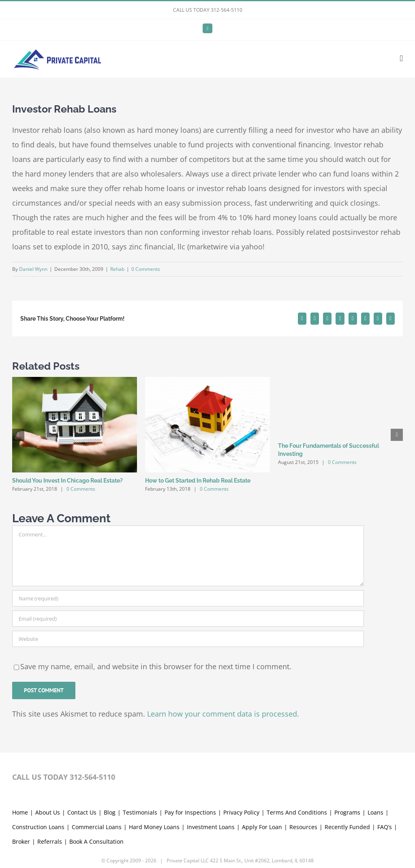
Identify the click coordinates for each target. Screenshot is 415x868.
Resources (303, 827)
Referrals (50, 841)
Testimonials (140, 812)
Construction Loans (38, 827)
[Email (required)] (188, 619)
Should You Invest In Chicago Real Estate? (67, 481)
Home (20, 812)
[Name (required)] (188, 598)
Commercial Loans (97, 827)
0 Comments (146, 269)
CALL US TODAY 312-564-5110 (208, 10)
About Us (48, 812)
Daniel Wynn (33, 269)
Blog (110, 812)
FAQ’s (385, 827)
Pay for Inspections (190, 812)
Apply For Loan (262, 827)
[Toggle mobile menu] (401, 59)
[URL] (188, 639)
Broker (21, 841)
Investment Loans (211, 827)
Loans (375, 812)
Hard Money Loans (154, 827)
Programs (347, 812)
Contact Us (82, 812)
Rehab (117, 269)
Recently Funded (347, 827)
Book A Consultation (96, 841)
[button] (18, 435)
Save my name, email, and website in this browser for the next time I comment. (156, 666)
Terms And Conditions (297, 812)
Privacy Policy (241, 812)
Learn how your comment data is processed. (223, 714)
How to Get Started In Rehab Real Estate (198, 481)
